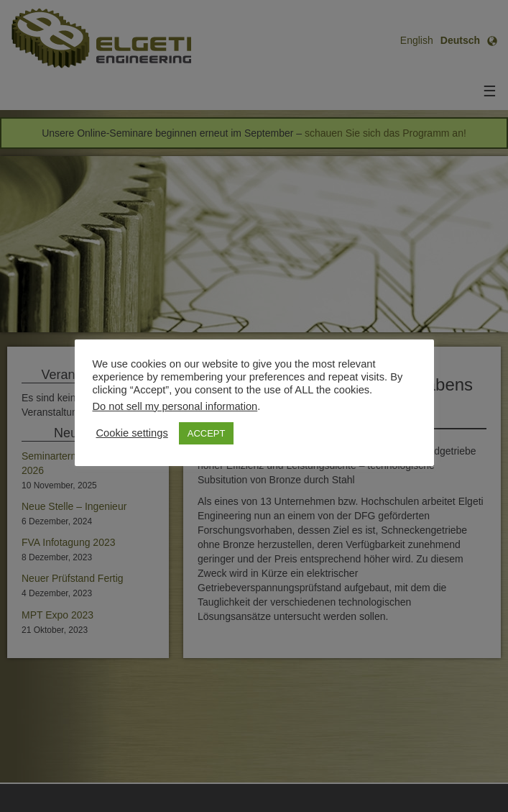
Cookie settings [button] (132, 433)
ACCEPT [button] (207, 433)
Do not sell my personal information (175, 406)
